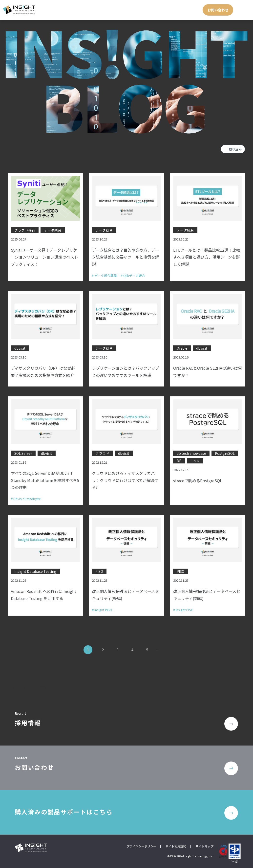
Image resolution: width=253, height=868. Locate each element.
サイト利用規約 (176, 846)
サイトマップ (205, 846)
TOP (11, 687)
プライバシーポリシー (141, 846)
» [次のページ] (168, 650)
